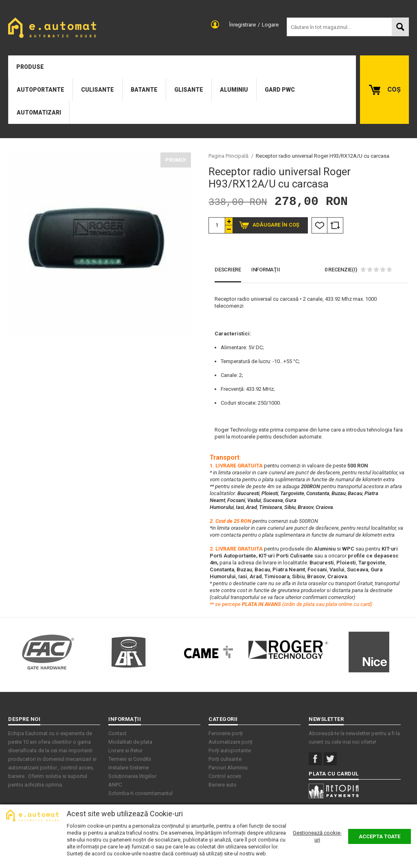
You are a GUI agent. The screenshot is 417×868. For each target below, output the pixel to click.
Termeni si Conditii (130, 759)
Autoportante (41, 90)
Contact (117, 733)
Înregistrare (243, 25)
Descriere (228, 270)
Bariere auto (223, 785)
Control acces (225, 776)
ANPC (115, 785)
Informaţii (266, 270)
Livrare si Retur (125, 750)
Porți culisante (225, 759)
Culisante (98, 90)
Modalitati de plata (130, 742)
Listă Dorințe (319, 225)
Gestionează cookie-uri (317, 836)
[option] (100, 244)
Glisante (189, 90)
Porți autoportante (230, 750)
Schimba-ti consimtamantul (140, 793)
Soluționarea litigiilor (132, 776)
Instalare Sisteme (128, 768)
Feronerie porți (226, 733)
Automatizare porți (230, 742)
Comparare (335, 225)
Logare (270, 25)
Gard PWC (280, 90)
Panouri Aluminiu (228, 768)
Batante (144, 90)
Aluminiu (234, 90)
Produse (30, 67)
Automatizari (39, 112)
